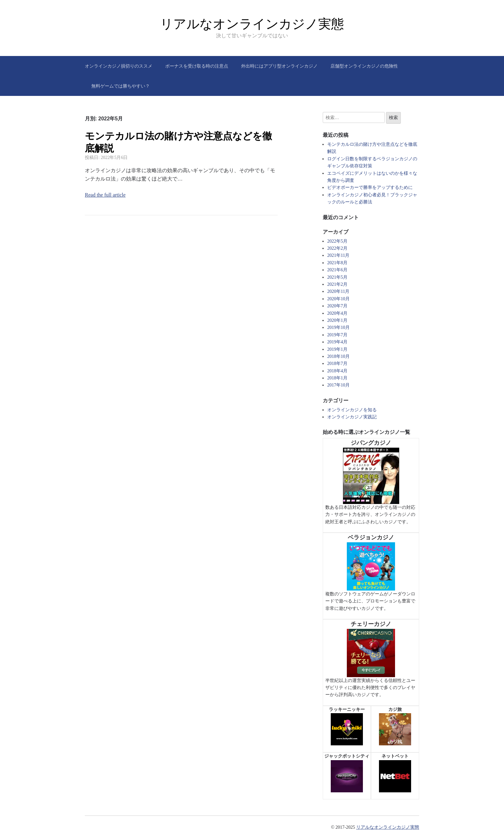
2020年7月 (337, 306)
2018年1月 (337, 378)
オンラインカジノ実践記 (352, 417)
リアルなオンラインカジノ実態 (252, 24)
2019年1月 (337, 349)
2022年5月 (337, 241)
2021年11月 (338, 255)
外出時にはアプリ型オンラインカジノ (279, 66)
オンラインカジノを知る (352, 410)
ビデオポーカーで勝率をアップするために (370, 187)
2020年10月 (338, 299)
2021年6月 (337, 270)
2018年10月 (338, 356)
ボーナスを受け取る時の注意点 (197, 66)
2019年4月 (337, 342)
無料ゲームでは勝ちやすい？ (121, 86)
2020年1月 (337, 320)
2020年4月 (337, 313)
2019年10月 (338, 327)
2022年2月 (337, 248)
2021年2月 (337, 284)
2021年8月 (337, 263)
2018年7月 (337, 364)
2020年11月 (338, 291)
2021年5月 (337, 277)
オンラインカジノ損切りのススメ (119, 66)
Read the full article (105, 195)
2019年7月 (337, 335)
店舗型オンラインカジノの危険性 (364, 66)
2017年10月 (338, 385)
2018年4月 (337, 371)
